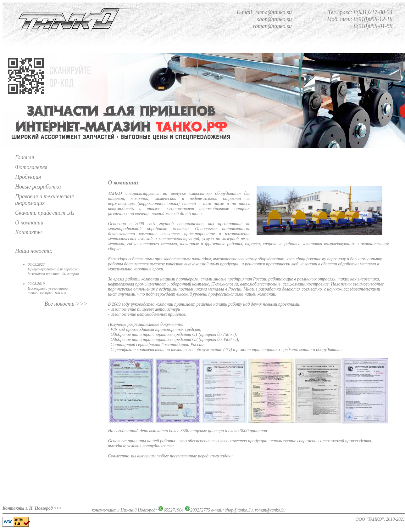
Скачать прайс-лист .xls (45, 213)
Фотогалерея (31, 167)
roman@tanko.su (272, 26)
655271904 (174, 510)
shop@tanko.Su (239, 510)
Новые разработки (38, 187)
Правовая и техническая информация (44, 200)
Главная (25, 157)
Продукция (28, 177)
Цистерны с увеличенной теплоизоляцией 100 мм (48, 291)
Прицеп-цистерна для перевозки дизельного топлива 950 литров (53, 272)
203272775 (200, 510)
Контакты (28, 232)
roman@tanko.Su (270, 510)
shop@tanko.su (274, 19)
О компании (29, 223)
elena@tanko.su (274, 12)
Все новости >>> (66, 304)
